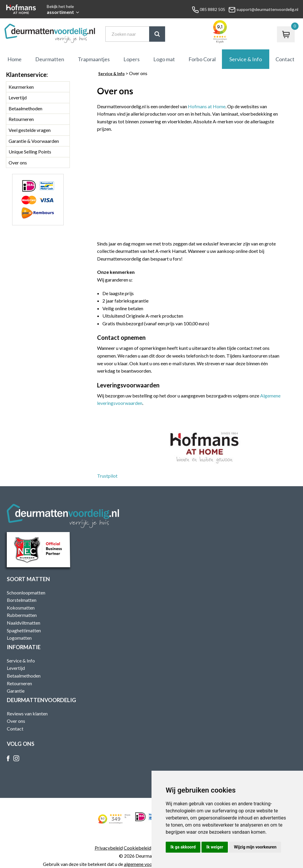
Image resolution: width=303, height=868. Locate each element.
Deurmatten (50, 59)
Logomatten (19, 638)
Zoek (157, 34)
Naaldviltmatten (24, 623)
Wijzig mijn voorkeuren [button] (255, 847)
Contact (285, 59)
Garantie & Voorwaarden (34, 141)
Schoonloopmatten (26, 593)
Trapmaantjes (94, 59)
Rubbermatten (22, 615)
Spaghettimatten (24, 630)
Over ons (18, 163)
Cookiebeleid (137, 848)
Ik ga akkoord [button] (183, 847)
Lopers (132, 59)
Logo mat (164, 59)
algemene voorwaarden (148, 864)
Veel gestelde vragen (30, 130)
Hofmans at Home (207, 106)
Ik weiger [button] (215, 847)
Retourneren (21, 119)
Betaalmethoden (25, 108)
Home (14, 59)
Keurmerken (21, 87)
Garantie (16, 691)
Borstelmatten (22, 600)
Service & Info (246, 59)
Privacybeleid (109, 848)
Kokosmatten (21, 608)
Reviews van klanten (27, 713)
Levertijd (18, 97)
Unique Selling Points (30, 152)
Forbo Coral (202, 59)
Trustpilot (107, 476)
